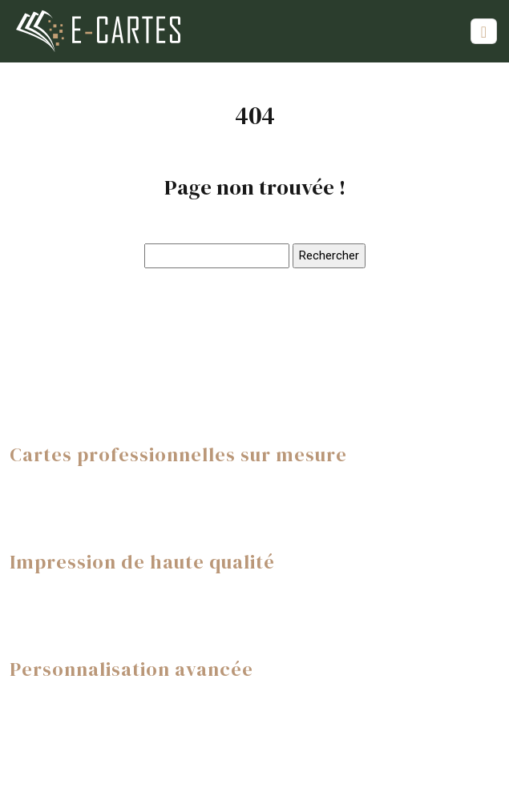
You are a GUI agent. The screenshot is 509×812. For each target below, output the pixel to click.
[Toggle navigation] (484, 32)
